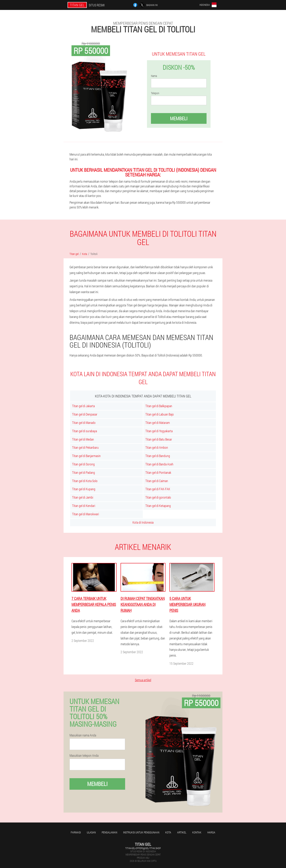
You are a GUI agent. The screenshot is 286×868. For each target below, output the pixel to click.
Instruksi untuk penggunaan (141, 832)
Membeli (179, 118)
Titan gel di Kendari (84, 506)
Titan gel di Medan (83, 439)
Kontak (197, 832)
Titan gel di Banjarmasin (86, 456)
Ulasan (91, 832)
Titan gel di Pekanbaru (85, 447)
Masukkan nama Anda (83, 735)
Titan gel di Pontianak (158, 472)
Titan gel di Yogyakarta (159, 431)
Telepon (155, 93)
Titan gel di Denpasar (85, 414)
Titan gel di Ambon (157, 447)
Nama (154, 76)
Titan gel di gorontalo (158, 497)
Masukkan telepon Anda (84, 756)
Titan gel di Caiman (157, 481)
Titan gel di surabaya (85, 431)
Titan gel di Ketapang (158, 506)
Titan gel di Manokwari (86, 514)
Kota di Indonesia (143, 522)
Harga (211, 832)
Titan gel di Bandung (158, 456)
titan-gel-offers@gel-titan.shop (143, 848)
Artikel (182, 832)
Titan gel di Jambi (83, 497)
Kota (168, 832)
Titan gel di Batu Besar (159, 439)
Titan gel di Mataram (158, 423)
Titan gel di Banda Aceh (159, 464)
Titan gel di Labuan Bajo (160, 414)
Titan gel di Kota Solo (85, 481)
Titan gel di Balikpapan (159, 406)
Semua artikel (143, 680)
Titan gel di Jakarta (83, 406)
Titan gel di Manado (84, 423)
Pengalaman (109, 832)
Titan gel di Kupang (84, 489)
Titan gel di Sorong (83, 464)
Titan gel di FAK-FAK (158, 489)
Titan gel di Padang (84, 472)
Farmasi (76, 832)
